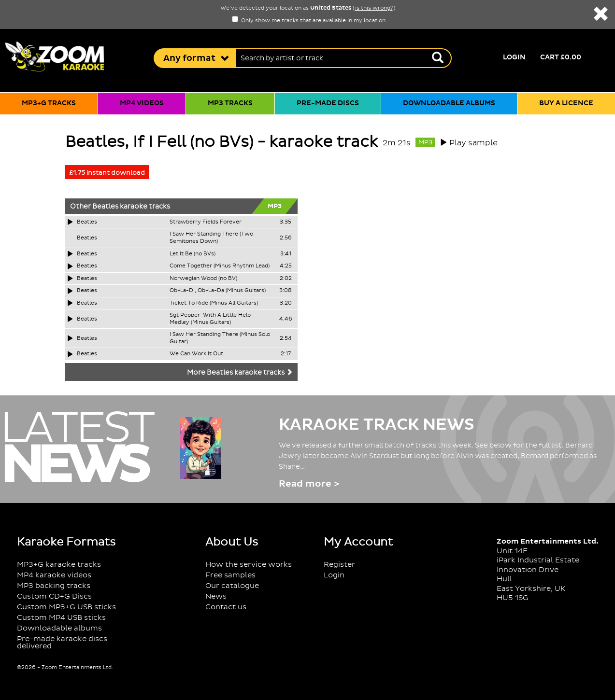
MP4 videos (142, 103)
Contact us (226, 607)
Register (339, 565)
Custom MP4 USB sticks (61, 618)
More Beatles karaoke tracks (240, 373)
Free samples (230, 575)
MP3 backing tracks (54, 586)
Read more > (309, 484)
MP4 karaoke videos (54, 575)
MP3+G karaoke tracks (59, 565)
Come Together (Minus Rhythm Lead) (220, 266)
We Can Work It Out (196, 354)
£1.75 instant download (107, 173)
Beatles (105, 207)
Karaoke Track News (377, 425)
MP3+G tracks (49, 103)
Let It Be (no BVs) (193, 254)
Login (514, 57)
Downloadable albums (449, 103)
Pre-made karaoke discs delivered (62, 643)
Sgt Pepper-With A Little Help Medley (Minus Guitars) (210, 319)
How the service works (249, 565)
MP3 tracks (230, 103)
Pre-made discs (328, 103)
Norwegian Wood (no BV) (203, 279)
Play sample (473, 143)
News (216, 596)
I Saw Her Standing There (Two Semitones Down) (211, 238)
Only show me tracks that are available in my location (309, 21)
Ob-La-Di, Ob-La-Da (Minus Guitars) (218, 291)
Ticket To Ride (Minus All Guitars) (214, 303)
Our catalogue (232, 586)
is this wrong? (374, 8)
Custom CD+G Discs (54, 596)
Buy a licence (566, 103)
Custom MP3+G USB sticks (66, 607)
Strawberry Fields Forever (206, 222)
